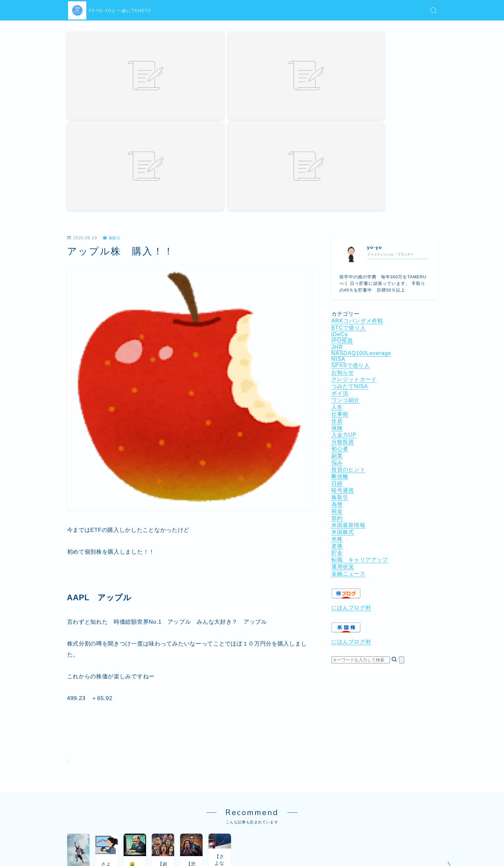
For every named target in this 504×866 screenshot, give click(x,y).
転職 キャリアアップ (360, 431)
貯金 (337, 424)
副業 (337, 326)
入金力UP (344, 306)
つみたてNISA (350, 257)
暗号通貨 (343, 361)
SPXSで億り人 (351, 236)
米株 (337, 410)
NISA (338, 230)
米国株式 (343, 403)
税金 (337, 382)
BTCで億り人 (349, 198)
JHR (337, 218)
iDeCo (340, 205)
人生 (337, 278)
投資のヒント (349, 340)
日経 (337, 354)
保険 (337, 299)
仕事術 (340, 285)
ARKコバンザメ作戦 (357, 192)
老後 (337, 417)
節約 (337, 389)
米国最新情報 (349, 396)
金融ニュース (349, 444)
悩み (337, 333)
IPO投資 (342, 211)
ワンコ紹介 (346, 271)
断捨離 (340, 347)
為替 (337, 375)
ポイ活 (340, 264)
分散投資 (343, 313)
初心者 (340, 319)
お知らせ (343, 243)
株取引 (113, 109)
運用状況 (343, 437)
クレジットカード (354, 250)
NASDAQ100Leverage (361, 224)
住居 (337, 292)
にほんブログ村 (351, 478)
